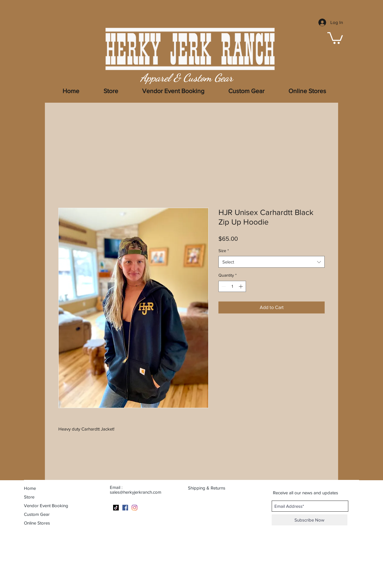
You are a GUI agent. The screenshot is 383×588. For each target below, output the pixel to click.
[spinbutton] (232, 286)
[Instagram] (134, 508)
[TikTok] (116, 508)
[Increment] (241, 286)
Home (30, 488)
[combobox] (272, 262)
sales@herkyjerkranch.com (136, 492)
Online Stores (37, 523)
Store (29, 497)
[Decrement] (223, 286)
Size (224, 251)
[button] (335, 37)
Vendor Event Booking (46, 506)
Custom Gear (37, 514)
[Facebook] (125, 508)
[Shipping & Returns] (210, 488)
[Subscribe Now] (310, 520)
